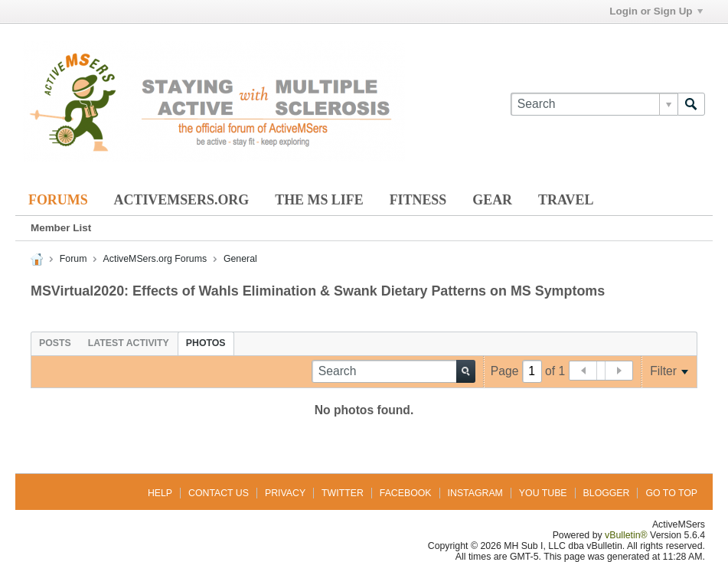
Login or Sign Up (656, 11)
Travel (566, 200)
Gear (492, 200)
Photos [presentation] (206, 343)
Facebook (406, 493)
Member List (61, 228)
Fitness (418, 200)
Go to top (671, 493)
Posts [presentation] (55, 343)
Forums (58, 200)
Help (160, 493)
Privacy (285, 493)
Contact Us (219, 493)
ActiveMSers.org (182, 200)
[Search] (594, 104)
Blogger (607, 493)
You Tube (543, 493)
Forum (73, 259)
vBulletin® (626, 535)
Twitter (343, 493)
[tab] (55, 343)
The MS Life (319, 200)
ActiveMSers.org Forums (155, 259)
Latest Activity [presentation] (129, 343)
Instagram (475, 493)
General (240, 259)
